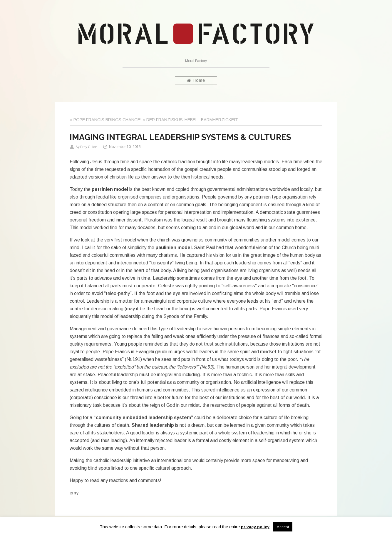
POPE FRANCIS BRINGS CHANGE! (107, 120)
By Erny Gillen (86, 147)
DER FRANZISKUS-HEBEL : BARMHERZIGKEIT (192, 120)
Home (196, 80)
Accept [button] (283, 527)
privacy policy (255, 527)
